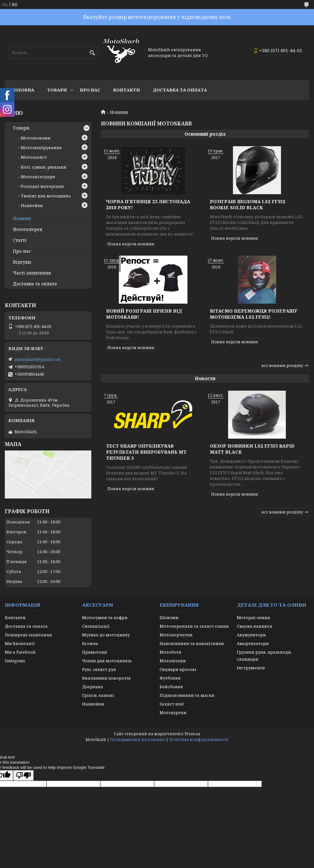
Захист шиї (172, 704)
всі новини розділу (282, 365)
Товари (57, 90)
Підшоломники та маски (187, 695)
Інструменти (251, 668)
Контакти (127, 90)
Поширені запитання (28, 635)
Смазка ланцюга (255, 626)
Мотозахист (34, 157)
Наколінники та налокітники (192, 643)
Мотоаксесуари (38, 177)
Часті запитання (32, 273)
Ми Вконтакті (20, 643)
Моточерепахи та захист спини (194, 626)
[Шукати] (92, 53)
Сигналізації (96, 626)
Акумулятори (251, 635)
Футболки (170, 678)
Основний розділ (205, 134)
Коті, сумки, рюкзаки (44, 167)
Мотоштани (173, 661)
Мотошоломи (36, 138)
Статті (20, 240)
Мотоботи (170, 652)
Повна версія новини (131, 244)
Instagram (15, 661)
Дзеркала (93, 687)
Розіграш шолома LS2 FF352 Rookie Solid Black (248, 204)
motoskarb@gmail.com (37, 359)
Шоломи (169, 617)
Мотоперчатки (176, 635)
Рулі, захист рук (99, 669)
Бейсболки (171, 687)
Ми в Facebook (20, 652)
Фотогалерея (28, 229)
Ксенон (90, 643)
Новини (22, 219)
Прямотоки (95, 652)
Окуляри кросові (178, 669)
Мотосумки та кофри (105, 617)
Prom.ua (192, 734)
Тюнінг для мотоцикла (46, 196)
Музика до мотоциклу (106, 635)
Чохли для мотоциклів (107, 661)
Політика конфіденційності (199, 740)
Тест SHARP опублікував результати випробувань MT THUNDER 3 (146, 452)
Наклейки (32, 205)
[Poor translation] (23, 775)
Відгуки (22, 262)
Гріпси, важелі (98, 695)
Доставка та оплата (180, 90)
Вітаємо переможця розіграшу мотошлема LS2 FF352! (254, 314)
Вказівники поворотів (106, 678)
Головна (23, 90)
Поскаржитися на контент (138, 740)
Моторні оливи (253, 617)
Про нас (90, 90)
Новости (205, 378)
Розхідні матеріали (42, 186)
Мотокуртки (173, 713)
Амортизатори (253, 643)
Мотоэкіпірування (41, 147)
